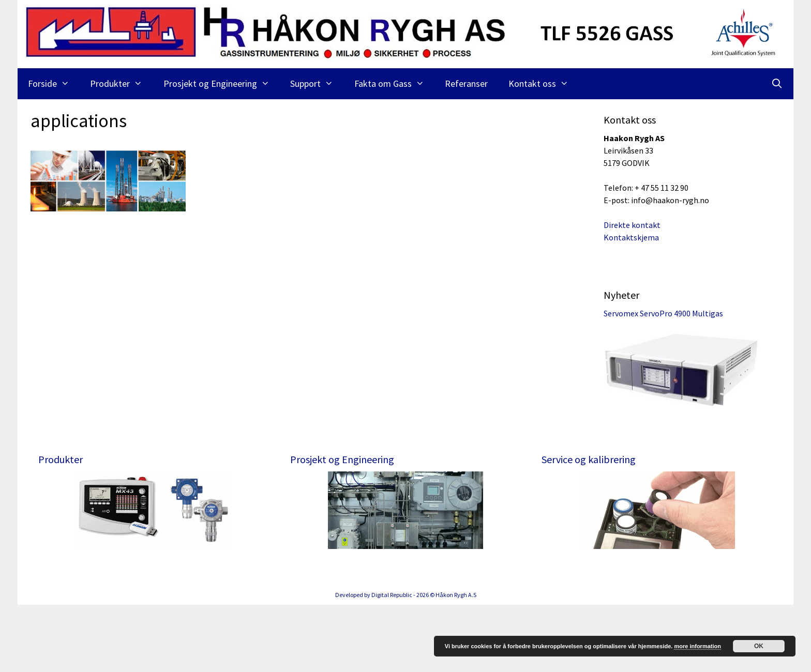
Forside (54, 84)
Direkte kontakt (632, 225)
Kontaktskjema (631, 237)
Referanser (466, 83)
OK (759, 646)
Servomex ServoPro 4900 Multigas (663, 313)
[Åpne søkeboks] (777, 84)
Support (317, 84)
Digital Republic (392, 662)
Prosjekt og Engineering (222, 84)
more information (697, 646)
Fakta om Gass (394, 84)
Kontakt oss (544, 84)
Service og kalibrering (589, 459)
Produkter (121, 84)
